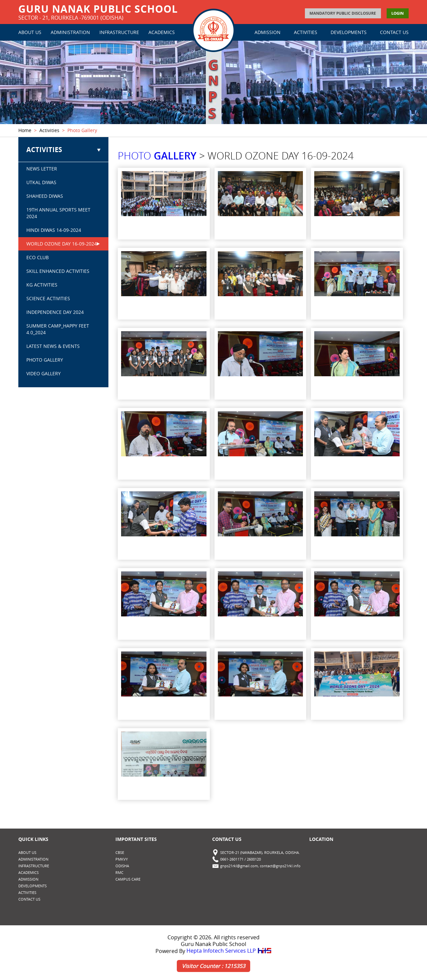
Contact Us (227, 839)
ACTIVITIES (306, 32)
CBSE (120, 853)
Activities (49, 131)
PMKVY (122, 859)
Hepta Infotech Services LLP (229, 951)
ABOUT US (30, 32)
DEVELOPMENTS (349, 32)
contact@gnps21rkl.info (280, 866)
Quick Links (33, 839)
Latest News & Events (53, 346)
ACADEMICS (162, 32)
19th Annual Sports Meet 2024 (58, 213)
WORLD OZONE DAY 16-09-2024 (62, 244)
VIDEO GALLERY (44, 374)
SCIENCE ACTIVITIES (48, 299)
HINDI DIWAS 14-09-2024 (54, 230)
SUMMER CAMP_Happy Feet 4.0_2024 (58, 329)
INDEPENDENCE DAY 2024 (55, 312)
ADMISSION (268, 32)
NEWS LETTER (42, 169)
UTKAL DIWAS (41, 183)
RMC (119, 873)
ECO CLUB (38, 258)
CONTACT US (394, 32)
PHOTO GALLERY (45, 360)
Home (25, 131)
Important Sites (136, 839)
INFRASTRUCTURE (119, 32)
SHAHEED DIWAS (45, 196)
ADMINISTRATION (70, 32)
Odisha (122, 866)
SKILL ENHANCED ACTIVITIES (58, 271)
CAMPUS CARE (128, 879)
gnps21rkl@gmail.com (239, 866)
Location (321, 839)
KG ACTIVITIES (42, 285)
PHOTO (157, 156)
